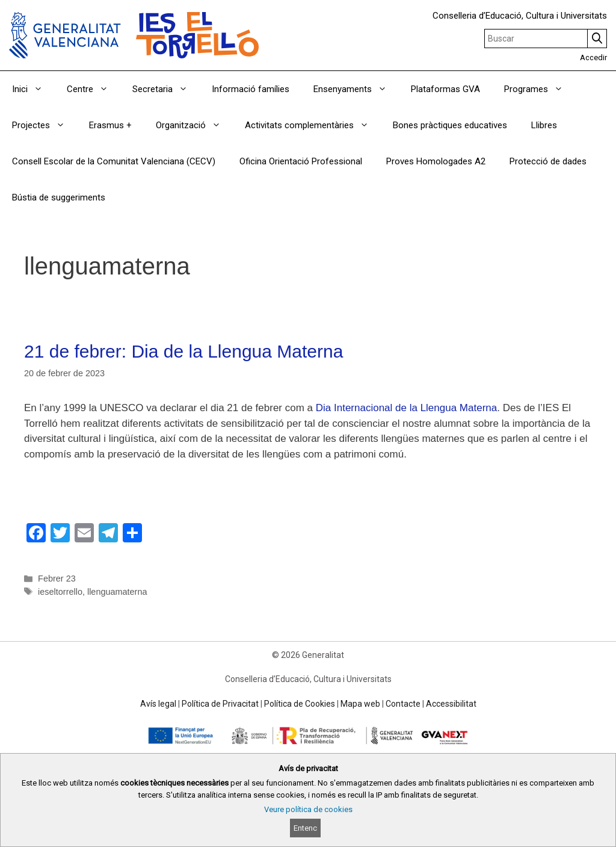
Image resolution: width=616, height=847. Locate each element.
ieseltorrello (60, 592)
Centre (94, 89)
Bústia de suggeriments (59, 197)
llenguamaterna (117, 592)
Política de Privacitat (220, 704)
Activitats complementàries (313, 125)
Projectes (45, 125)
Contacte (403, 704)
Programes (540, 89)
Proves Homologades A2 (436, 161)
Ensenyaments (356, 89)
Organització (194, 125)
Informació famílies (251, 89)
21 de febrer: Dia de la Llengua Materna (183, 351)
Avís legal (158, 704)
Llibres (544, 125)
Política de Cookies (300, 704)
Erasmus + (110, 125)
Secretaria (166, 89)
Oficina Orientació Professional (301, 161)
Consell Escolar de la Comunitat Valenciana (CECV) (114, 161)
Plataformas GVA (445, 89)
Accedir (593, 57)
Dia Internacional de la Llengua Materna (406, 408)
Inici (33, 89)
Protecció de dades (548, 161)
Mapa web (360, 704)
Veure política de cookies (308, 809)
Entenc (305, 828)
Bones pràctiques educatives (450, 125)
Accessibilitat (451, 704)
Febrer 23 (57, 579)
